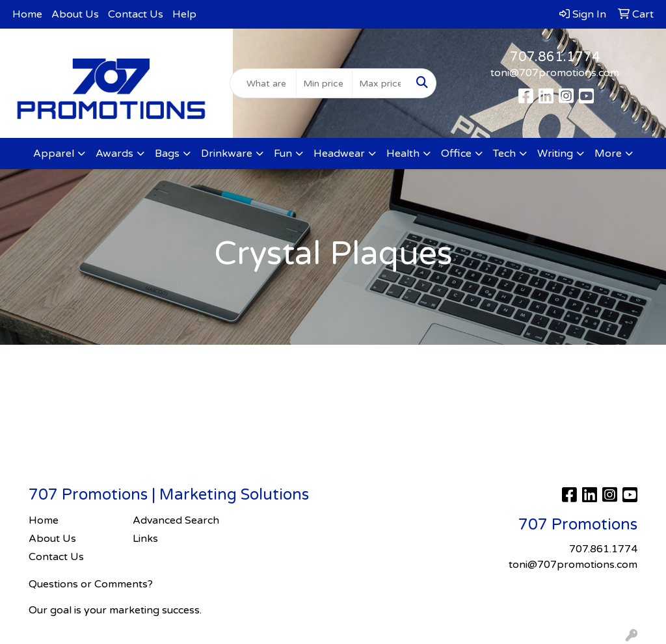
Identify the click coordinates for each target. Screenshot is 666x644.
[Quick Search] (263, 83)
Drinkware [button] (227, 154)
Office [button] (456, 154)
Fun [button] (283, 154)
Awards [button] (114, 154)
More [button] (608, 154)
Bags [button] (167, 154)
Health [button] (403, 154)
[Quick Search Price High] (380, 83)
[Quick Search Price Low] (324, 83)
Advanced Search (176, 520)
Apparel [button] (54, 154)
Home (27, 14)
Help (184, 14)
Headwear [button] (339, 154)
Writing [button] (555, 154)
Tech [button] (504, 154)
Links (145, 539)
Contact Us (136, 14)
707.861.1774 (555, 57)
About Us (75, 14)
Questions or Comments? (91, 584)
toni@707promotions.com (555, 73)
